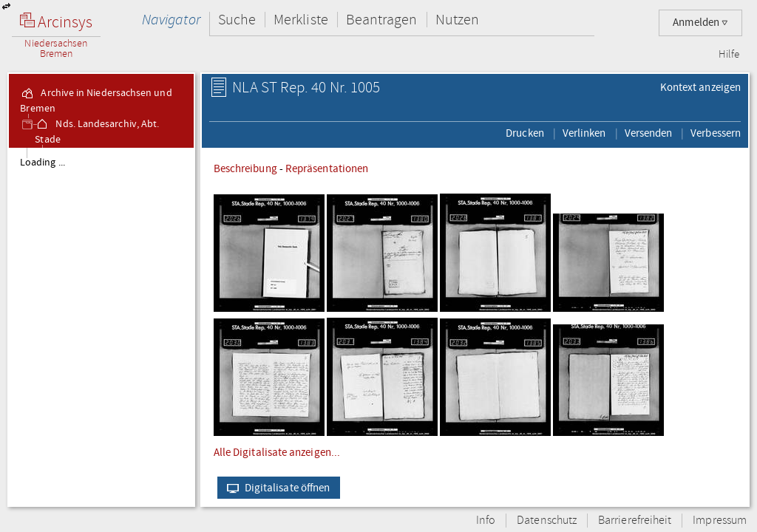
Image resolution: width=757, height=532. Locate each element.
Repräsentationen (327, 168)
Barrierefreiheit (635, 521)
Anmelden (700, 23)
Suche (237, 20)
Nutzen (457, 20)
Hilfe (729, 55)
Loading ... (43, 163)
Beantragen (382, 20)
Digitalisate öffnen (275, 488)
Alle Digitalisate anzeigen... (277, 452)
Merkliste (301, 20)
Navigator (171, 20)
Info (486, 521)
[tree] (101, 327)
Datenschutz (547, 521)
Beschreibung (245, 168)
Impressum (720, 521)
